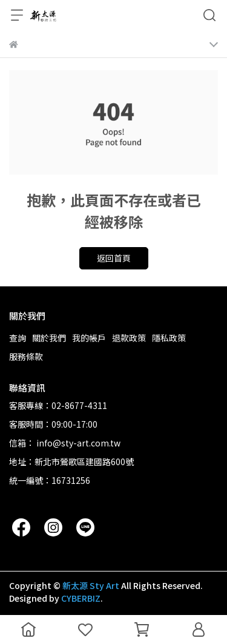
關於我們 (49, 338)
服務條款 (26, 356)
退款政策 (129, 338)
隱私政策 (169, 338)
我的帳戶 (89, 338)
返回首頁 (114, 258)
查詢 (18, 338)
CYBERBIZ (81, 598)
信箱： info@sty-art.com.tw (65, 443)
